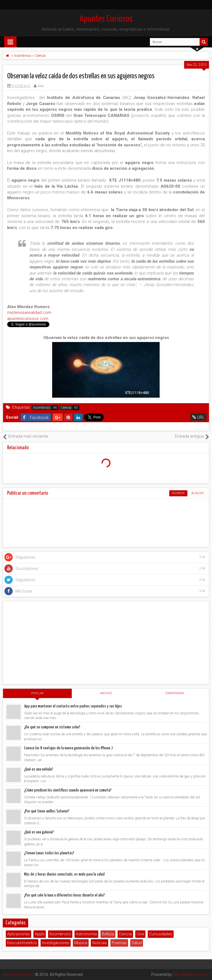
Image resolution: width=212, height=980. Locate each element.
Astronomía (86, 934)
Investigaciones (56, 943)
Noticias (100, 943)
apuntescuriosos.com (28, 319)
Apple (40, 934)
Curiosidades (161, 934)
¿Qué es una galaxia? (39, 832)
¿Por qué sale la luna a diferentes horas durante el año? (64, 895)
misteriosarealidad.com (29, 313)
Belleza (108, 934)
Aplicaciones (18, 934)
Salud (137, 943)
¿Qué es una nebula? (39, 769)
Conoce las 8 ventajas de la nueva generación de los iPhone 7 (69, 748)
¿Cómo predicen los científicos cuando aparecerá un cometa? (68, 790)
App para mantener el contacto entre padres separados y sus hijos (73, 706)
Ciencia (66, 408)
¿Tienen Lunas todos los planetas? (49, 853)
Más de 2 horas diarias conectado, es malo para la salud (64, 874)
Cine (140, 934)
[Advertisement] (106, 643)
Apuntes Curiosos (106, 19)
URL (198, 417)
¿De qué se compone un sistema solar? (52, 727)
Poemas (119, 943)
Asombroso (42, 408)
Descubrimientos (22, 943)
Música (81, 943)
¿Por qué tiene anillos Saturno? (47, 811)
